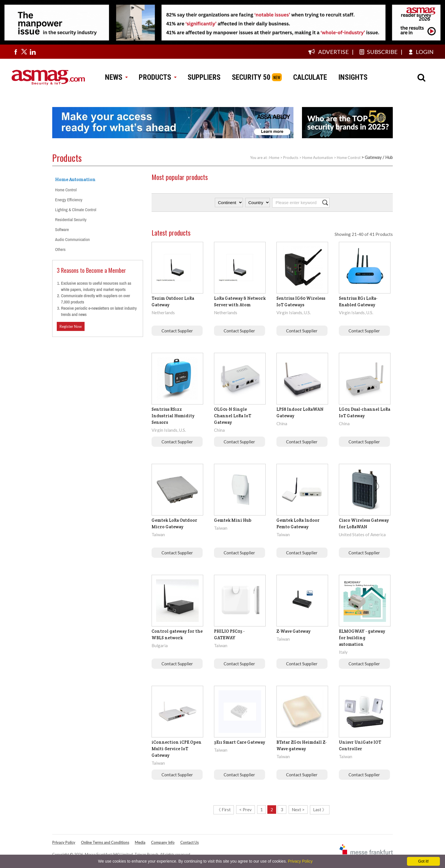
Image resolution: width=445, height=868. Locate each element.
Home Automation (318, 158)
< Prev (245, 810)
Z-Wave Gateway (293, 631)
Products (291, 158)
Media (140, 842)
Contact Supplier (177, 331)
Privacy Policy (64, 842)
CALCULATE (310, 77)
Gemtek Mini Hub (233, 520)
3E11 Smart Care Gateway (240, 742)
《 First (224, 810)
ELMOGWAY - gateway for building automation (362, 638)
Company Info (163, 842)
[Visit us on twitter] (24, 52)
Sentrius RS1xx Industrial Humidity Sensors (173, 416)
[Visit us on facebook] (16, 52)
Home (274, 158)
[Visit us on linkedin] (33, 52)
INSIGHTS (353, 77)
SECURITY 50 (251, 77)
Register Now (71, 326)
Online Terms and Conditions (105, 842)
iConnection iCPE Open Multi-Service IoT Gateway (177, 749)
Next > (298, 810)
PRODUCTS (158, 77)
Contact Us (189, 842)
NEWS (116, 77)
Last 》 (320, 810)
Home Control (349, 158)
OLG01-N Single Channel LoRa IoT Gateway (233, 416)
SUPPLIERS (204, 77)
